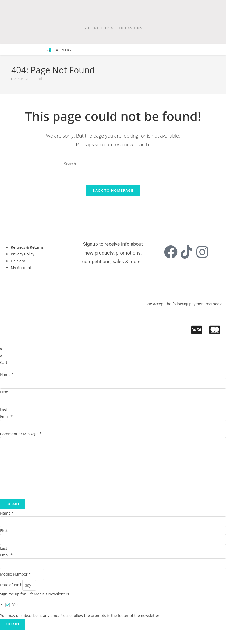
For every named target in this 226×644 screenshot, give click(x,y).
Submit (13, 504)
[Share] (11, 635)
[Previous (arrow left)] (2, 642)
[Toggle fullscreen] (7, 635)
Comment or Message (21, 434)
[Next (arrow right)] (7, 642)
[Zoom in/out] (2, 635)
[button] (24, 286)
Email (6, 417)
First (4, 392)
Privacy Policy (22, 254)
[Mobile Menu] (62, 50)
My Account (21, 268)
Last (4, 410)
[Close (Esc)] (16, 635)
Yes (15, 605)
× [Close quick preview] (1, 349)
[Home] (12, 79)
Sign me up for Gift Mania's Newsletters (35, 594)
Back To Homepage (113, 191)
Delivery (18, 261)
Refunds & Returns (27, 247)
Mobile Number (15, 574)
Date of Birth (11, 585)
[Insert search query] (113, 164)
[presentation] (41, 488)
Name (7, 375)
